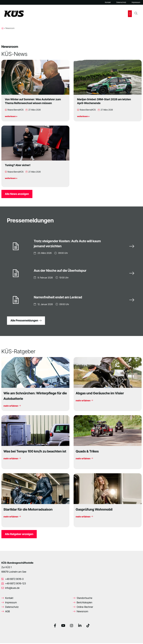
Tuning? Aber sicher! (18, 165)
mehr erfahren (12, 407)
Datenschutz (121, 2)
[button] (130, 14)
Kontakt (108, 2)
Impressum (136, 2)
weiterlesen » (11, 116)
